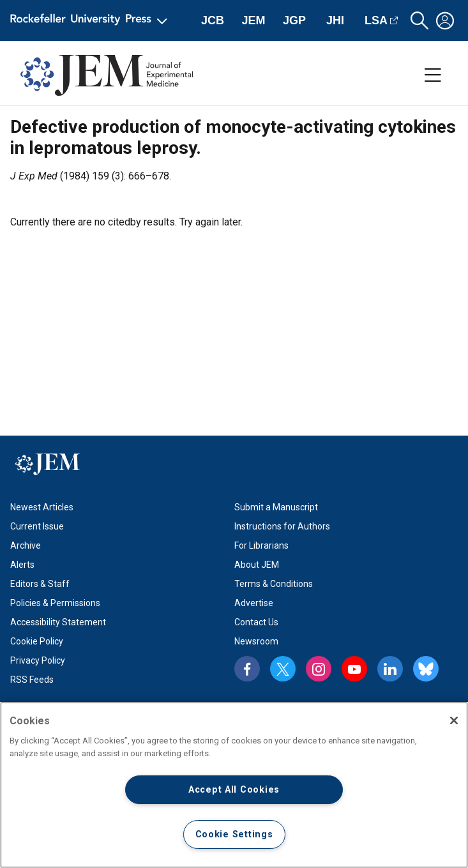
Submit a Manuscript (276, 507)
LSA (376, 20)
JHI (335, 20)
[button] (419, 21)
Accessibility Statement (58, 622)
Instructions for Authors (282, 526)
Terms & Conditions (274, 584)
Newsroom (256, 641)
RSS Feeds (32, 680)
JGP (294, 20)
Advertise (254, 603)
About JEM (257, 565)
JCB (213, 20)
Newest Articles (42, 507)
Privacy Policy (38, 660)
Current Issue (37, 526)
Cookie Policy (37, 641)
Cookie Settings (234, 834)
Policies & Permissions (55, 603)
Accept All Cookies (234, 790)
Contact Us (256, 622)
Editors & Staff (40, 584)
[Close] (454, 720)
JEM (253, 20)
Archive (26, 545)
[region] (234, 785)
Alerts (22, 565)
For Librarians (261, 545)
